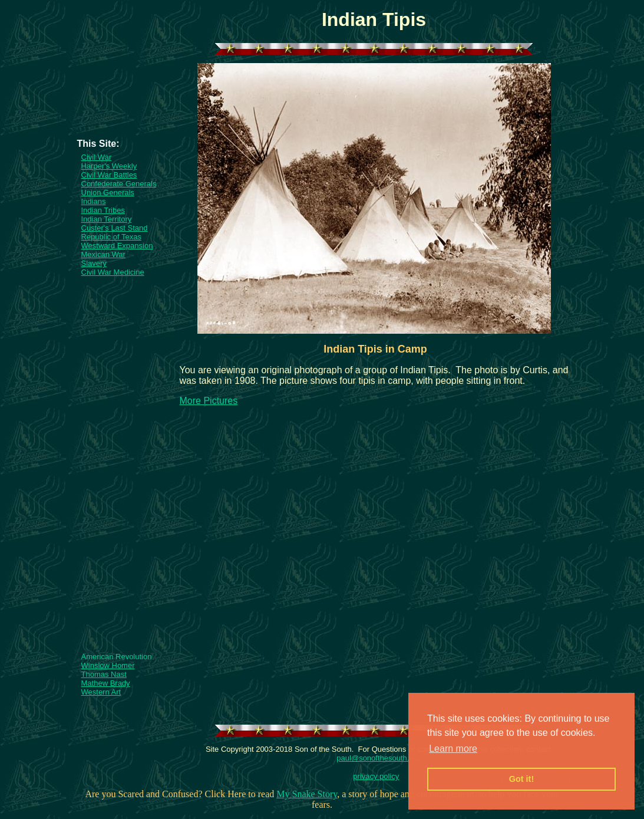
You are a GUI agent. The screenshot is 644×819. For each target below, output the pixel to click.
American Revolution (117, 657)
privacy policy (376, 776)
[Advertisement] (123, 103)
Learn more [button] (453, 749)
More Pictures (209, 401)
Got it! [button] (521, 779)
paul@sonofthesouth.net (378, 758)
